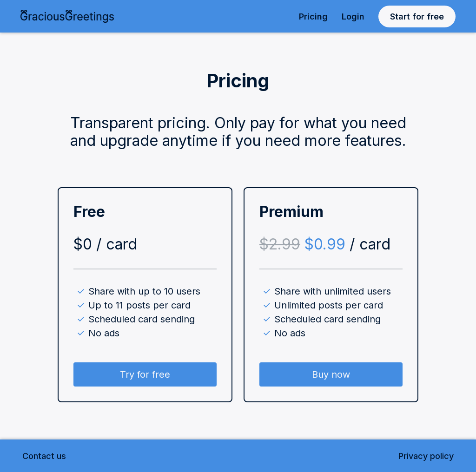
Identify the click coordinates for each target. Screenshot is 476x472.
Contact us (44, 456)
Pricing (313, 16)
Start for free (417, 16)
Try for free (145, 374)
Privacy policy (426, 456)
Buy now (331, 374)
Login (353, 16)
